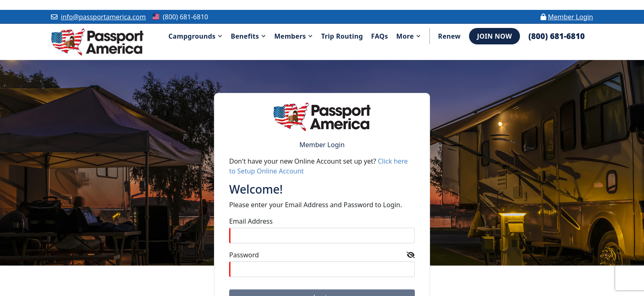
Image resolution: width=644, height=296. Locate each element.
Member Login (570, 17)
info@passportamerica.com (103, 17)
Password (244, 255)
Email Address (251, 221)
